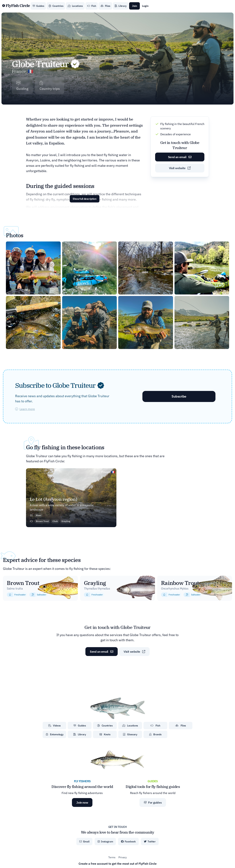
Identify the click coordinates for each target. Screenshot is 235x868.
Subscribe (179, 396)
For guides (153, 802)
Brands (155, 734)
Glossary (130, 734)
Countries (56, 6)
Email (84, 841)
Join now (82, 802)
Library (121, 6)
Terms (112, 857)
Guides (38, 6)
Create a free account (118, 864)
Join (135, 6)
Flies (105, 6)
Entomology (55, 734)
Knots (105, 734)
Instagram (105, 841)
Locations (75, 6)
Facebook (128, 841)
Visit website (180, 168)
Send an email (180, 157)
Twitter (150, 841)
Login (145, 6)
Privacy (123, 857)
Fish (92, 6)
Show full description (85, 199)
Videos (54, 726)
